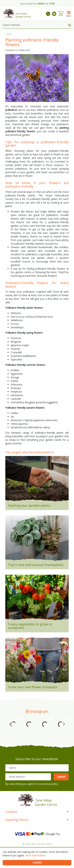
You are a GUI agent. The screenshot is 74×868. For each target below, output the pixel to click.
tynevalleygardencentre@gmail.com (54, 14)
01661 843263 (48, 14)
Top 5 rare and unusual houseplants (36, 565)
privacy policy (50, 784)
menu (69, 16)
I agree (37, 863)
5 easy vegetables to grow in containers (30, 626)
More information (35, 855)
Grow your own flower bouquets (33, 687)
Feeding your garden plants (29, 505)
